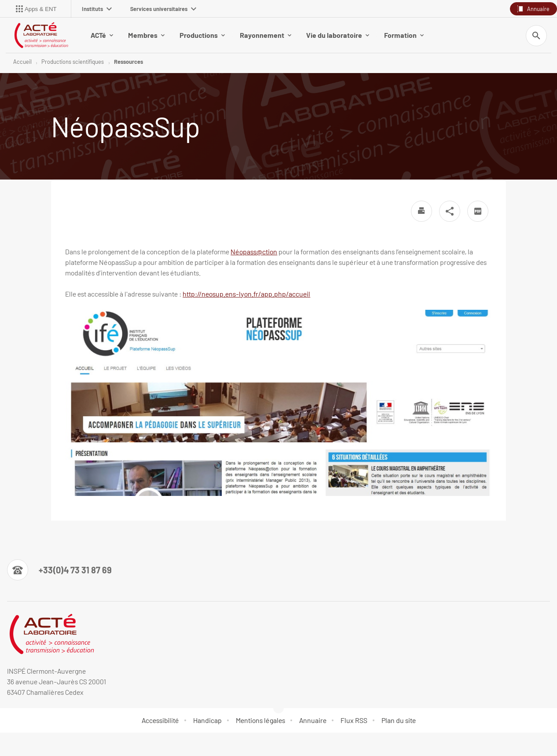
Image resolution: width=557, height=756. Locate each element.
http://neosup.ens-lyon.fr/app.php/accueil (246, 294)
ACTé (102, 35)
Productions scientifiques (73, 62)
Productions (202, 35)
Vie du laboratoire (338, 35)
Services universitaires (163, 9)
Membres (146, 35)
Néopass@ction (254, 251)
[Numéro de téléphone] (59, 570)
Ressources (128, 62)
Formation (404, 35)
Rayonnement (266, 35)
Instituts (97, 9)
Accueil (22, 62)
